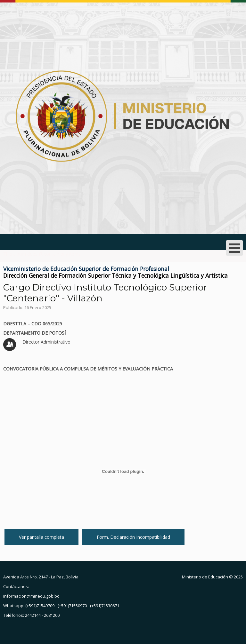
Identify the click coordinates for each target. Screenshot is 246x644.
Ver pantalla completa (41, 537)
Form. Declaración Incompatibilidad (133, 537)
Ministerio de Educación (205, 577)
